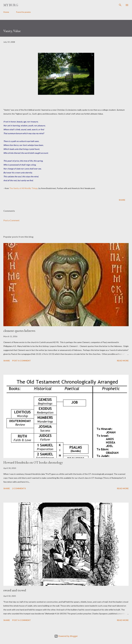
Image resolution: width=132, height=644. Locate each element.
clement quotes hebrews (19, 331)
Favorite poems (23, 12)
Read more (123, 361)
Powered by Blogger (66, 636)
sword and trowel (15, 590)
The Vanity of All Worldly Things (23, 188)
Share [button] (122, 200)
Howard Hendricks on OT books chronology (33, 462)
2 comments (19, 488)
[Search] (120, 5)
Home (6, 12)
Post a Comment (11, 220)
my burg (11, 5)
